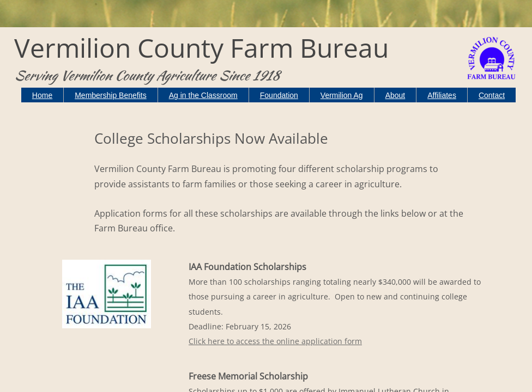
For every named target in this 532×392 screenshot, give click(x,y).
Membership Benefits (111, 95)
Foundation (279, 95)
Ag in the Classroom (203, 95)
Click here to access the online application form (275, 341)
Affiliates (442, 95)
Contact (492, 95)
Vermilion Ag (342, 95)
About (395, 95)
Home (42, 95)
